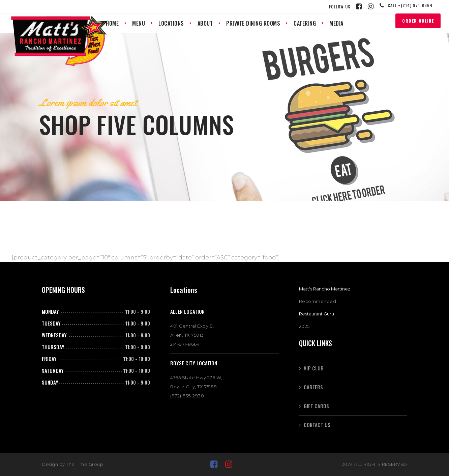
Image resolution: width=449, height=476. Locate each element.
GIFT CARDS (316, 406)
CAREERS (313, 387)
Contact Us (317, 425)
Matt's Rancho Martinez (325, 289)
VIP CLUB (314, 368)
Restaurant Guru (317, 314)
